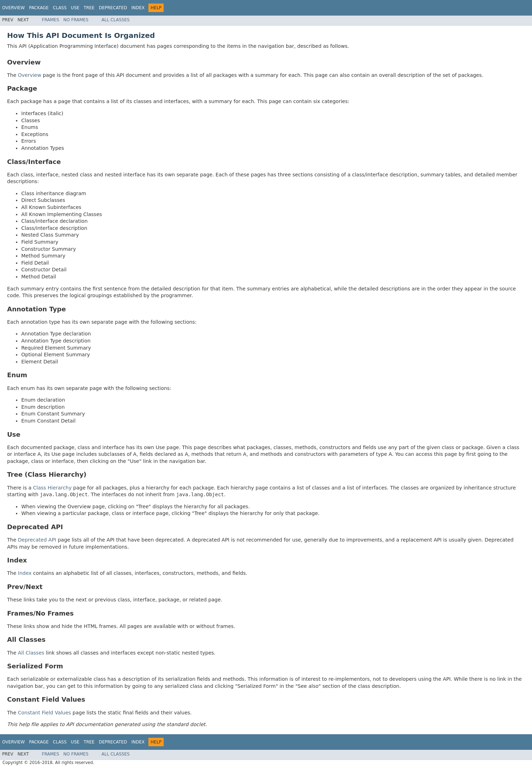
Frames (50, 20)
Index (138, 8)
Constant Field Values (45, 713)
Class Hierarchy (52, 488)
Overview (13, 8)
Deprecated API (37, 540)
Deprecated (113, 8)
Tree (89, 8)
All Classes (116, 20)
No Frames (76, 20)
